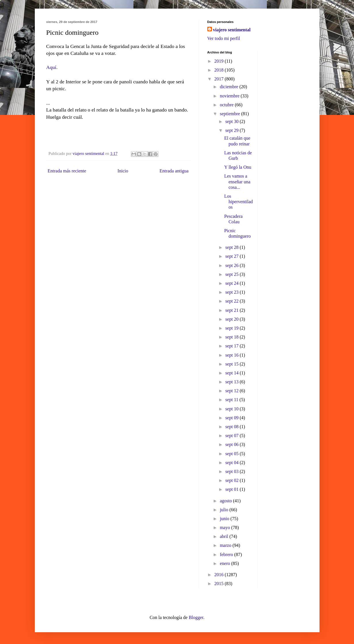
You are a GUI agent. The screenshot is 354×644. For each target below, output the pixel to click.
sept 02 (233, 480)
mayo (225, 527)
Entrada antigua (174, 171)
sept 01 (233, 489)
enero (225, 563)
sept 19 (233, 328)
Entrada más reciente (67, 171)
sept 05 (233, 454)
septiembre (230, 114)
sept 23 (233, 292)
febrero (227, 554)
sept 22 (233, 301)
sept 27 (233, 256)
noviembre (230, 96)
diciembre (229, 87)
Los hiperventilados (239, 202)
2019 (219, 61)
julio (224, 510)
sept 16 (233, 355)
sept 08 (233, 427)
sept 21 (233, 310)
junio (225, 519)
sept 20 (233, 319)
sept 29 (233, 130)
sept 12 (233, 391)
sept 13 (233, 382)
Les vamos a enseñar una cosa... (237, 181)
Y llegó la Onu (238, 167)
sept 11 (233, 400)
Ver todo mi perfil (224, 38)
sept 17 (233, 346)
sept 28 (233, 247)
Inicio (123, 171)
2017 (219, 79)
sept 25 (233, 274)
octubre (227, 105)
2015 (219, 584)
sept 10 (233, 409)
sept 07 (233, 436)
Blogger (196, 617)
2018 (219, 70)
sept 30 (233, 121)
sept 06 (233, 444)
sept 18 (233, 337)
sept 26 (233, 265)
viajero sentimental (232, 30)
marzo (226, 545)
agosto (226, 501)
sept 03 (233, 471)
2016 (219, 575)
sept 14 (233, 373)
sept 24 (233, 283)
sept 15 (233, 364)
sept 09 (233, 418)
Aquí (51, 67)
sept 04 (233, 463)
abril (224, 536)
